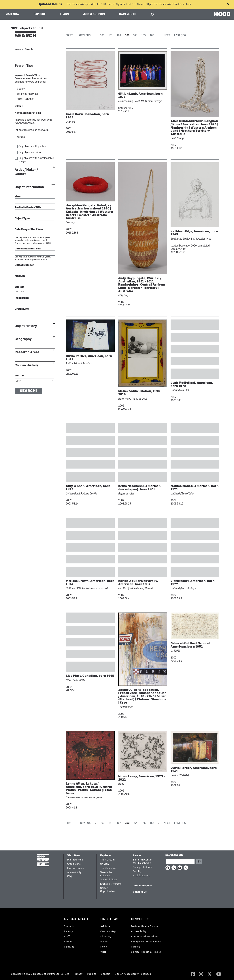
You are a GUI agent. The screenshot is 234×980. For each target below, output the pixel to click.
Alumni (68, 942)
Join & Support (94, 14)
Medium (20, 276)
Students (69, 926)
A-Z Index (106, 926)
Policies (92, 974)
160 (102, 36)
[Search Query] (180, 861)
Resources (140, 919)
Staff (67, 936)
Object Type (22, 218)
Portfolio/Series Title (28, 208)
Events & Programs (111, 884)
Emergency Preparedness (146, 942)
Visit (103, 952)
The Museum (107, 860)
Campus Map (108, 931)
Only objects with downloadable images (36, 160)
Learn (64, 14)
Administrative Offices (145, 936)
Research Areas (27, 352)
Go (199, 861)
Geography (23, 339)
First (69, 36)
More (18, 106)
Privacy (78, 974)
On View (105, 864)
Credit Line (22, 309)
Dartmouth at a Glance (144, 926)
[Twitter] (210, 974)
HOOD (222, 14)
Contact (106, 974)
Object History (26, 326)
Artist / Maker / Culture (26, 172)
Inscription (22, 298)
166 (152, 36)
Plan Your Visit (75, 860)
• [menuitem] (72, 974)
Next (167, 36)
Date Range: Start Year (29, 229)
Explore (40, 14)
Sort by (20, 376)
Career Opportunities (108, 890)
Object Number (24, 265)
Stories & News (109, 880)
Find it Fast (110, 919)
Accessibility (74, 872)
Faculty (137, 872)
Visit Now (12, 14)
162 (119, 36)
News (104, 947)
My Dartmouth (77, 919)
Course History (26, 365)
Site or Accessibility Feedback (133, 974)
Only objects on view (30, 152)
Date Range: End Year (28, 249)
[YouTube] (219, 974)
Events (104, 942)
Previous (85, 36)
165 (144, 36)
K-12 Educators (141, 876)
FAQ (70, 877)
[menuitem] (78, 934)
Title (18, 197)
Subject (19, 287)
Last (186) (180, 36)
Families (69, 947)
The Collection (108, 868)
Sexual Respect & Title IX (146, 952)
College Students (142, 867)
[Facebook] (193, 974)
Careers (136, 947)
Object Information (29, 187)
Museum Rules (76, 868)
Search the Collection (106, 874)
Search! (28, 391)
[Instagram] (201, 974)
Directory (106, 936)
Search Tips (24, 66)
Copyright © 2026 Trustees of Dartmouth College (40, 974)
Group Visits (74, 864)
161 (111, 36)
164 (135, 36)
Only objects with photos (32, 147)
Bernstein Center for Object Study (142, 861)
